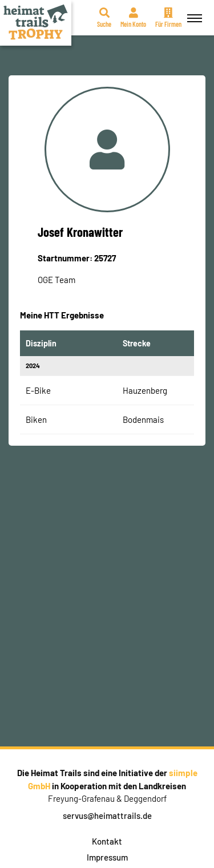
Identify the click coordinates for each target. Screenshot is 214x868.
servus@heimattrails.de (107, 815)
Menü (193, 12)
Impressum (107, 857)
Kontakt (107, 841)
